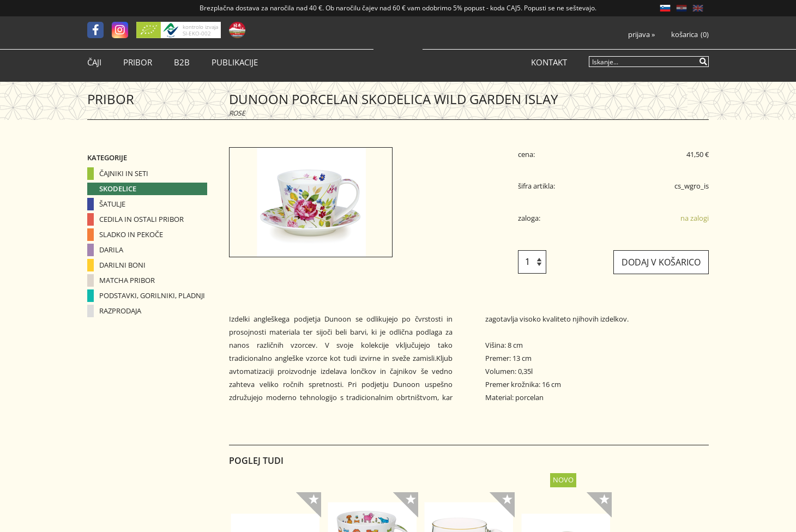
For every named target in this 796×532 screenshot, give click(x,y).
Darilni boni (122, 265)
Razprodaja (120, 311)
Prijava (641, 35)
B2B (182, 62)
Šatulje (112, 204)
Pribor (138, 62)
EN (698, 8)
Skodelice (118, 189)
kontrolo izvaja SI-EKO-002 (200, 30)
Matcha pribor (127, 280)
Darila (111, 250)
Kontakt (549, 62)
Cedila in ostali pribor (141, 219)
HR (682, 8)
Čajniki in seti (124, 173)
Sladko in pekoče (131, 234)
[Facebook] (99, 30)
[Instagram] (124, 30)
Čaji (94, 62)
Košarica (685, 35)
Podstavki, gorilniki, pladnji (152, 295)
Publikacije (235, 62)
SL (665, 8)
